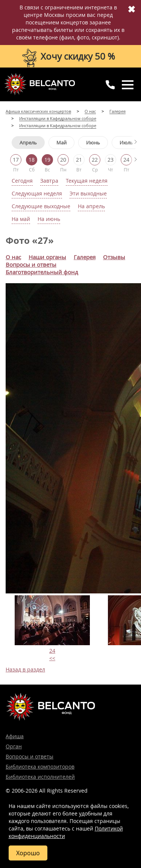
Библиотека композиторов (40, 767)
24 (52, 651)
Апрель (28, 143)
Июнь (93, 143)
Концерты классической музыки (39, 84)
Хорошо (28, 853)
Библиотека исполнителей (40, 777)
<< (52, 658)
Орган (14, 746)
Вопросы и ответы (30, 756)
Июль (126, 143)
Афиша (15, 736)
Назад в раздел (25, 669)
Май (61, 143)
